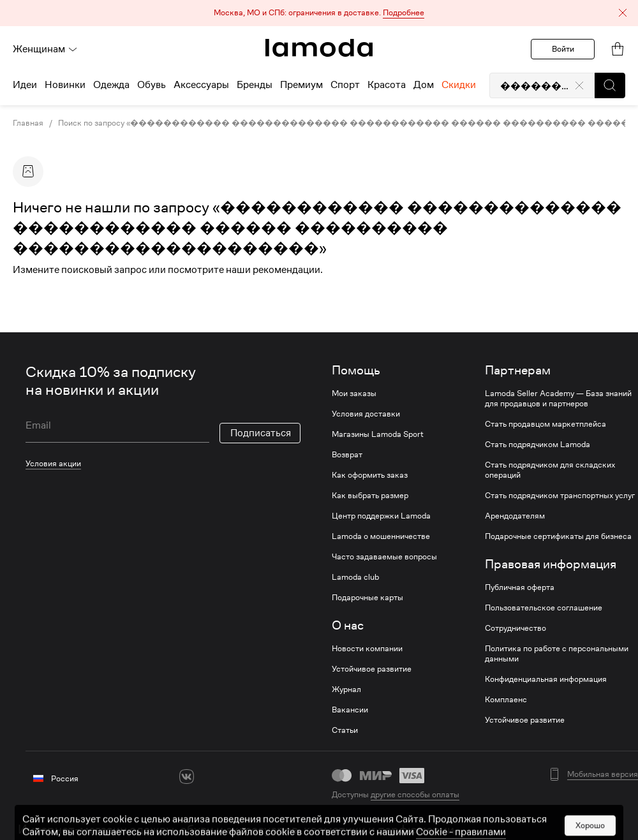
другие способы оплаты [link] (415, 794)
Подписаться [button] (261, 433)
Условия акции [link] (53, 463)
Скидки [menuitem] (459, 85)
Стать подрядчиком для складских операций (550, 470)
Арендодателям (515, 516)
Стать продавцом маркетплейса (545, 424)
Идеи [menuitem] (25, 85)
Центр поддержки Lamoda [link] (381, 516)
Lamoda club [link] (355, 577)
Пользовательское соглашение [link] (544, 608)
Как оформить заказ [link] (370, 475)
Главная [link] (28, 123)
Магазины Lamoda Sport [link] (378, 434)
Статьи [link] (345, 730)
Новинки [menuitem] (65, 85)
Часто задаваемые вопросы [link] (384, 557)
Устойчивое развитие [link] (372, 669)
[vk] (187, 777)
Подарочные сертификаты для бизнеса (558, 536)
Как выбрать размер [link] (370, 496)
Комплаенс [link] (506, 700)
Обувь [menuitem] (152, 85)
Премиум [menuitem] (301, 85)
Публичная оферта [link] (520, 587)
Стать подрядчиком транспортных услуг (560, 496)
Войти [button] (563, 49)
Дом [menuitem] (424, 85)
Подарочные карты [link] (367, 598)
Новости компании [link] (367, 649)
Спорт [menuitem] (345, 85)
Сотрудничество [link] (516, 628)
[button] (319, 13)
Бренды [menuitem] (255, 85)
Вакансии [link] (350, 710)
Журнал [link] (346, 689)
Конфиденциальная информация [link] (546, 679)
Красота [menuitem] (387, 85)
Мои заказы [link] (354, 394)
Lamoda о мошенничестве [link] (381, 536)
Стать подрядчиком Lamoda (538, 445)
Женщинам (45, 49)
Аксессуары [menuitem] (201, 85)
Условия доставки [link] (366, 414)
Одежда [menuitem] (111, 85)
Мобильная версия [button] (603, 774)
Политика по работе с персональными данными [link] (557, 654)
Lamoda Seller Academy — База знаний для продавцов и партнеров (558, 399)
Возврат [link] (347, 455)
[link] (319, 48)
